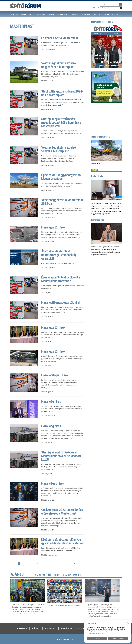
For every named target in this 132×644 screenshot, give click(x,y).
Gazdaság (42, 15)
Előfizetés (36, 629)
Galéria (116, 15)
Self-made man (98, 220)
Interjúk (75, 15)
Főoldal (15, 15)
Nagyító (97, 15)
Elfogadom (97, 638)
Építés (32, 15)
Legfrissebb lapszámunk (102, 22)
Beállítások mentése (118, 638)
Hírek (24, 15)
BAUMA (107, 15)
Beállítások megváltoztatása (96, 634)
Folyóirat (87, 15)
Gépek (51, 15)
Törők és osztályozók (100, 137)
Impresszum (22, 629)
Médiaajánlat (51, 629)
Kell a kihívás (97, 176)
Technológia (62, 15)
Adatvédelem (66, 629)
